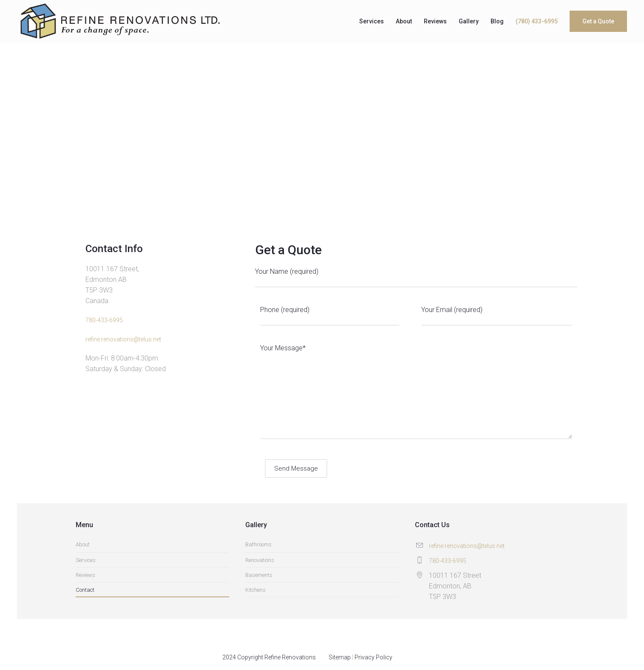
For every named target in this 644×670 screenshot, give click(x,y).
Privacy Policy (373, 657)
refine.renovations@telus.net (123, 339)
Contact (85, 590)
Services (86, 560)
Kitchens (255, 590)
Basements (259, 575)
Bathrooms (258, 544)
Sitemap (340, 657)
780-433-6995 (104, 320)
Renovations (260, 560)
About (83, 544)
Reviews (85, 575)
